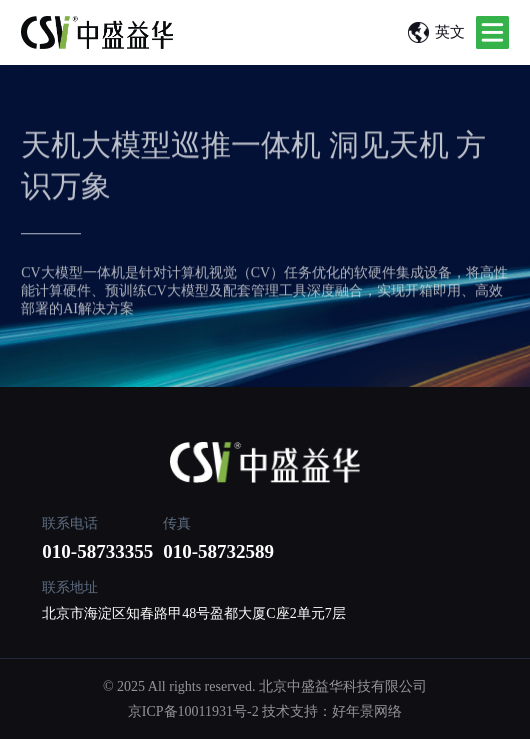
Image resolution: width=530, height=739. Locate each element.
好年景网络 (367, 711)
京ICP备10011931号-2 (193, 711)
